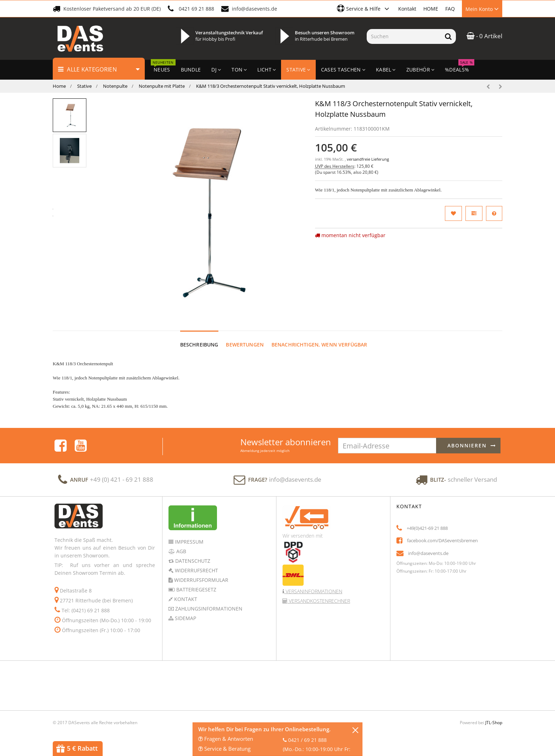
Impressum (188, 542)
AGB (181, 551)
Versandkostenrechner (319, 601)
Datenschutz (192, 561)
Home (59, 86)
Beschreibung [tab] (199, 345)
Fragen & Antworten (226, 739)
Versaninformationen (313, 591)
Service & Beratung (224, 749)
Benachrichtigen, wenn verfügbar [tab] (319, 345)
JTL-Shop (494, 723)
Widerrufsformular (201, 580)
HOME (431, 9)
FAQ (450, 9)
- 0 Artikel (484, 36)
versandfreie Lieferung (368, 159)
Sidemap (185, 618)
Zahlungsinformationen (208, 609)
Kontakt (407, 9)
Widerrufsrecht (196, 570)
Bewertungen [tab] (245, 345)
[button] (364, 8)
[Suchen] (404, 36)
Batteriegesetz (196, 589)
